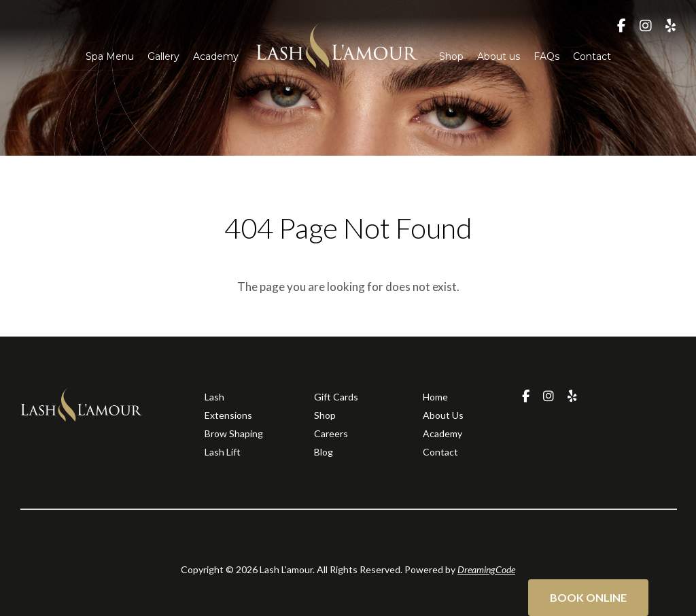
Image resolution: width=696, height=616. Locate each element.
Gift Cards (336, 397)
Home (435, 397)
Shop (451, 56)
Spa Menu (110, 56)
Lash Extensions (228, 406)
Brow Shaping (234, 433)
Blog (324, 452)
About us (499, 56)
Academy (216, 56)
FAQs (546, 56)
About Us (443, 415)
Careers (331, 433)
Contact (592, 56)
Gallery (163, 56)
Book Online (588, 597)
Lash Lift (223, 452)
